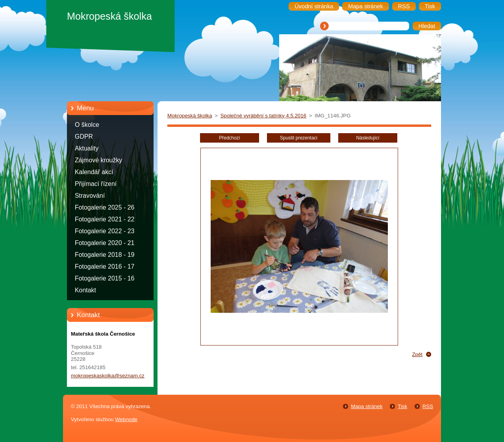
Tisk (402, 406)
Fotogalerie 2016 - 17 (105, 266)
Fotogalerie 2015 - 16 (105, 278)
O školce (87, 125)
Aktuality (87, 148)
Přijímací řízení (96, 184)
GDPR (84, 136)
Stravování (90, 196)
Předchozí (230, 138)
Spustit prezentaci (299, 138)
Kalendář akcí (94, 172)
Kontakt (85, 290)
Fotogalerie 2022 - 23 (105, 231)
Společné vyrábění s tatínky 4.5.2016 (263, 116)
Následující (368, 138)
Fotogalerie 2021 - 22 (105, 219)
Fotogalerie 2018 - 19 (105, 255)
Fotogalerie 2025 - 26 (105, 207)
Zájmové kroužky (98, 160)
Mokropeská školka (190, 116)
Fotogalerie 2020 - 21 (105, 243)
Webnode (126, 419)
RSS (428, 406)
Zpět (417, 354)
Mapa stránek (367, 406)
